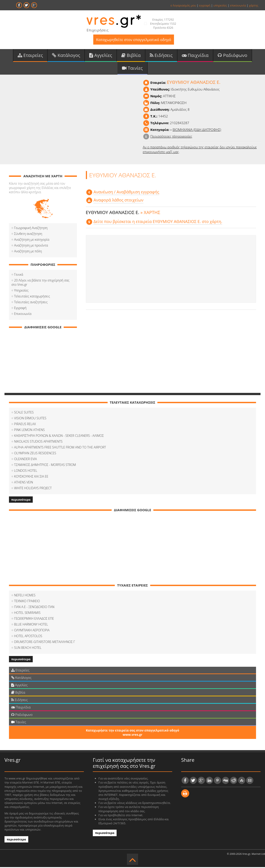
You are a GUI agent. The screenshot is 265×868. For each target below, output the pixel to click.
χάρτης (254, 5)
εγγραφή (205, 5)
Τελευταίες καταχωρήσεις (32, 297)
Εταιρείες (30, 56)
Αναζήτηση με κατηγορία (32, 240)
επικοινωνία (238, 5)
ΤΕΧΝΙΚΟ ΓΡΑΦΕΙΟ (27, 602)
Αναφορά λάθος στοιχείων (118, 201)
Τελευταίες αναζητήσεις (31, 303)
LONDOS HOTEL (26, 471)
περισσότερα (21, 500)
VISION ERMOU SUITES (30, 419)
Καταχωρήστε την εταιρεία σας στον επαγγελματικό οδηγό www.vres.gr (132, 733)
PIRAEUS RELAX (25, 425)
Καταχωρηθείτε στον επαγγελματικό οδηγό (134, 40)
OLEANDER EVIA (25, 460)
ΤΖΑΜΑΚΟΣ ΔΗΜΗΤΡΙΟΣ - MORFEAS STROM (45, 466)
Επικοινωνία (23, 315)
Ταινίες (132, 69)
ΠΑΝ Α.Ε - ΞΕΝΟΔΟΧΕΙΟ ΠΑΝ (34, 608)
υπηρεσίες (220, 5)
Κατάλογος (66, 56)
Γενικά (19, 275)
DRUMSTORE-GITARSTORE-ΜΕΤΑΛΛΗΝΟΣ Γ (45, 643)
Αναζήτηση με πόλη (28, 252)
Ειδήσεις (161, 56)
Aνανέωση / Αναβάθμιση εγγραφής (126, 193)
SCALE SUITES (24, 413)
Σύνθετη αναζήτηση (28, 235)
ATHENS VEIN (24, 483)
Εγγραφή (20, 309)
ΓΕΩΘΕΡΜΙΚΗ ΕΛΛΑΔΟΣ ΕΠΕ (34, 619)
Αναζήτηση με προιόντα (31, 246)
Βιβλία (131, 56)
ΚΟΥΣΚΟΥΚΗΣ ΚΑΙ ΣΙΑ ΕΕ (31, 477)
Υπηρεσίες (21, 291)
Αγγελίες (101, 56)
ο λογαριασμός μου (183, 5)
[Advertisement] (171, 270)
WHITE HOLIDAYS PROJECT (33, 489)
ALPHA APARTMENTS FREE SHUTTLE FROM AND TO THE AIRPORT (60, 448)
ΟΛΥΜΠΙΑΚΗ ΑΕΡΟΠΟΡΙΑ (32, 631)
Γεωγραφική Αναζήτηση (31, 229)
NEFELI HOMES (25, 596)
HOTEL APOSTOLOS (28, 637)
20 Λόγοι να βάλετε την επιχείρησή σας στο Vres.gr (40, 283)
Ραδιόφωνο (232, 56)
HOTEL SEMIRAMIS (27, 614)
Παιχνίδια (195, 56)
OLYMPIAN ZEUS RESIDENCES (35, 454)
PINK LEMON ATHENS (29, 431)
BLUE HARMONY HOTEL (31, 625)
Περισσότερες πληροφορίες (171, 137)
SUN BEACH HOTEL (28, 648)
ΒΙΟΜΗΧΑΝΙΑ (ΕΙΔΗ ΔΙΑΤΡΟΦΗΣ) (197, 130)
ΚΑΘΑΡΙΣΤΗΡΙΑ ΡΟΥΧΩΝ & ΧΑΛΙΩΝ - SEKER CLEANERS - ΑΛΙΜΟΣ (59, 436)
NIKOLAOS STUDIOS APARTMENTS (38, 442)
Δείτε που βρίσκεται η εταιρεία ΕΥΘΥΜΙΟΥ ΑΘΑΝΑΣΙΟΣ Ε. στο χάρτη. (158, 222)
